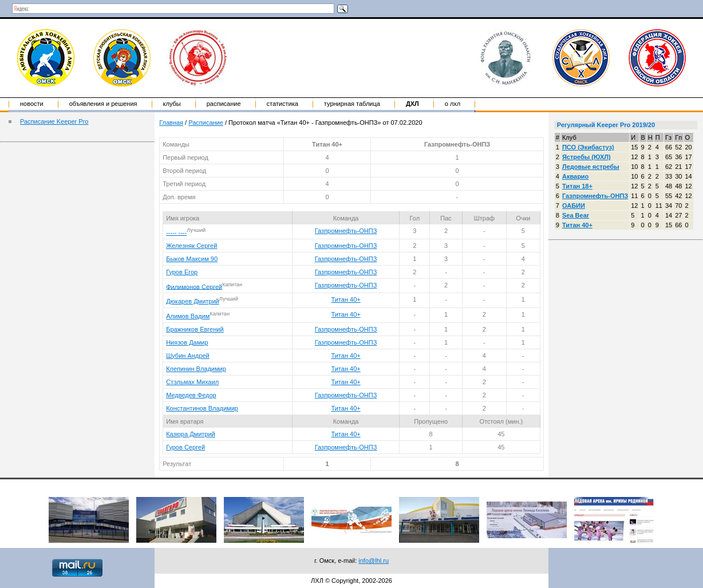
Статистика (283, 104)
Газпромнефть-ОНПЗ (346, 231)
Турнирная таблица (352, 104)
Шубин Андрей (188, 356)
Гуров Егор (182, 272)
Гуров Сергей (185, 447)
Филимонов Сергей (194, 286)
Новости (32, 104)
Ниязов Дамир (187, 342)
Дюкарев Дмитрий (193, 301)
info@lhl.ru (374, 561)
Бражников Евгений (195, 329)
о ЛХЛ (453, 104)
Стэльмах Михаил (192, 382)
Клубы (172, 104)
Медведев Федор (191, 395)
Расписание (224, 104)
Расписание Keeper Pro (54, 121)
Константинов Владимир (202, 408)
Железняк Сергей (191, 246)
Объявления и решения (103, 104)
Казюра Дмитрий (191, 434)
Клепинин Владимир (196, 369)
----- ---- (176, 232)
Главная (171, 123)
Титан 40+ (345, 299)
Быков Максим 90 (192, 259)
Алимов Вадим (188, 316)
